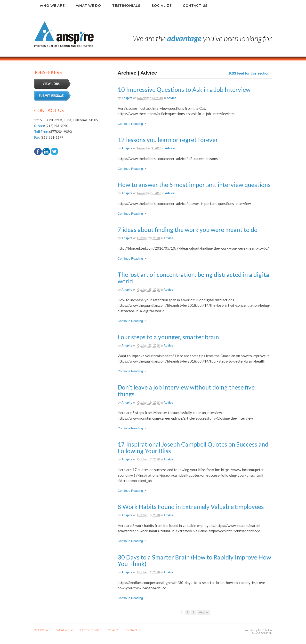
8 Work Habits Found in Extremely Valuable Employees (191, 507)
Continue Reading (130, 124)
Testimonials (126, 5)
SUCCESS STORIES (90, 630)
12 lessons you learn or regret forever (168, 140)
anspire (127, 98)
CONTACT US (133, 630)
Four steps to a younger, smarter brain (168, 337)
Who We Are (52, 5)
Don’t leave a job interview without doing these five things (186, 390)
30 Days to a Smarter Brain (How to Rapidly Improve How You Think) (194, 560)
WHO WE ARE (43, 630)
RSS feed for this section (249, 73)
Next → (203, 612)
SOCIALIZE (113, 630)
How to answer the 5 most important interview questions (194, 185)
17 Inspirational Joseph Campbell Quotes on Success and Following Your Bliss (193, 448)
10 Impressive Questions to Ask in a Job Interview (184, 89)
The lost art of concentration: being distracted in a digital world (194, 278)
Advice (171, 98)
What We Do (89, 5)
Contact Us (195, 5)
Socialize (161, 5)
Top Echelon (265, 630)
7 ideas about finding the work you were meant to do (188, 229)
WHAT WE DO (65, 630)
